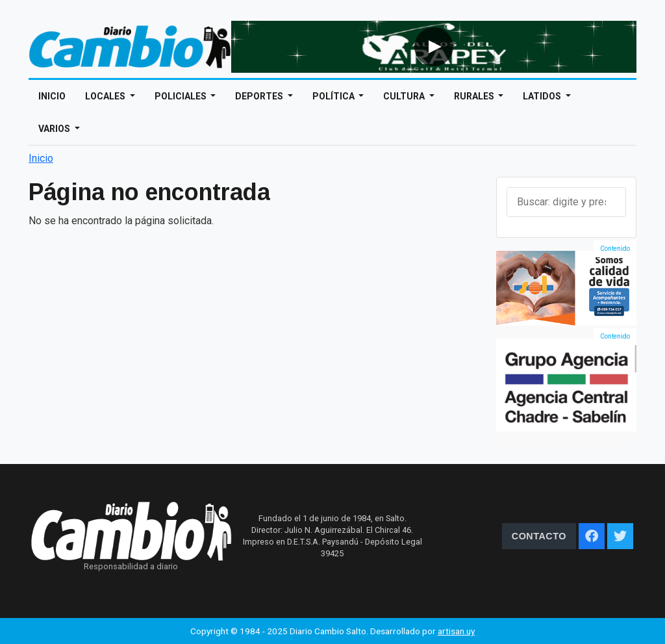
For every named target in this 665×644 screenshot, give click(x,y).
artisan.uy (456, 631)
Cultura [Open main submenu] (405, 96)
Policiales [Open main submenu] (182, 96)
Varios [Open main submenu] (55, 129)
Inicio (52, 96)
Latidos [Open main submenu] (543, 96)
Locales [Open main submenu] (106, 96)
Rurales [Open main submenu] (475, 96)
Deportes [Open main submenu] (260, 96)
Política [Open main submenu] (334, 96)
